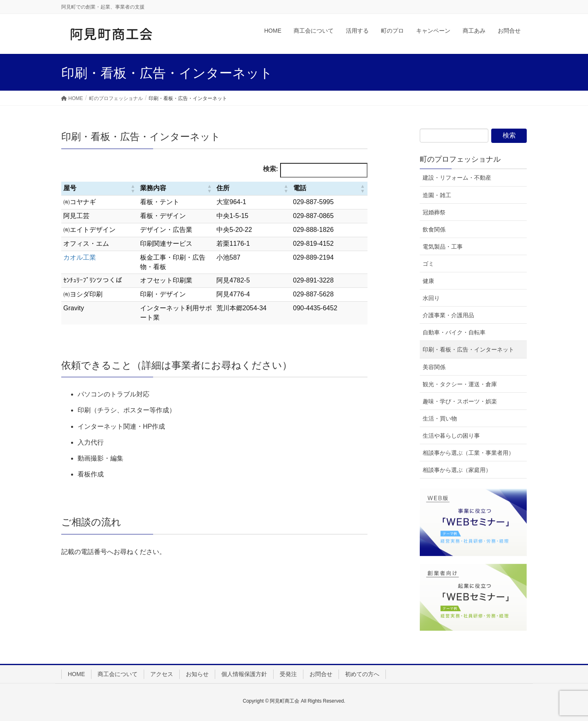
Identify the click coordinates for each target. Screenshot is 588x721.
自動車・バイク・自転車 (454, 332)
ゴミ (428, 264)
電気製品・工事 (443, 247)
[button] (133, 188)
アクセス (162, 674)
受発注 (288, 674)
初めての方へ (362, 674)
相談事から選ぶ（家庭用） (457, 470)
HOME (76, 674)
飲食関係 (434, 229)
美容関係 (434, 367)
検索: (271, 169)
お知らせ (197, 674)
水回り (431, 298)
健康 (428, 281)
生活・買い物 (440, 418)
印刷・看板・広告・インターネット (468, 349)
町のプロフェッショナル (460, 159)
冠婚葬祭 (434, 212)
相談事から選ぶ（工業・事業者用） (468, 453)
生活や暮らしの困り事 (451, 436)
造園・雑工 (437, 195)
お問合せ (321, 674)
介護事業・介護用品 (448, 315)
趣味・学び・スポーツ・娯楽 (460, 401)
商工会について (118, 674)
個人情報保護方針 (244, 674)
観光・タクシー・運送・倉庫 (460, 384)
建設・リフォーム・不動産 (457, 178)
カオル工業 (80, 257)
